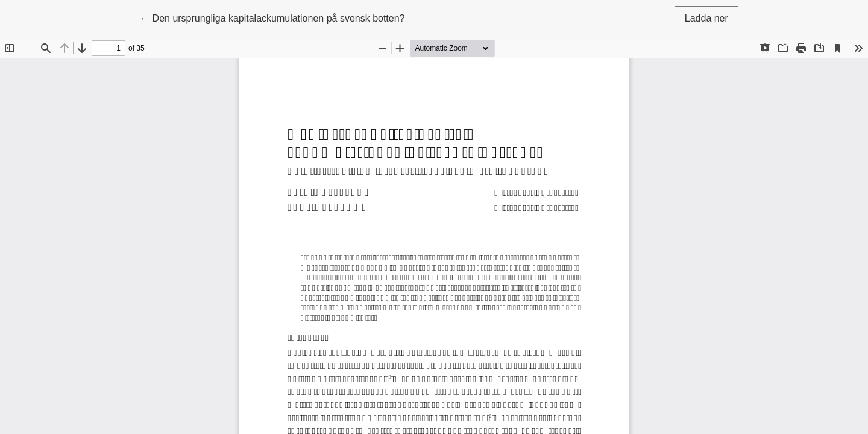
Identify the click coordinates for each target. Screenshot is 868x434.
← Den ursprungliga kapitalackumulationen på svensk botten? (272, 17)
